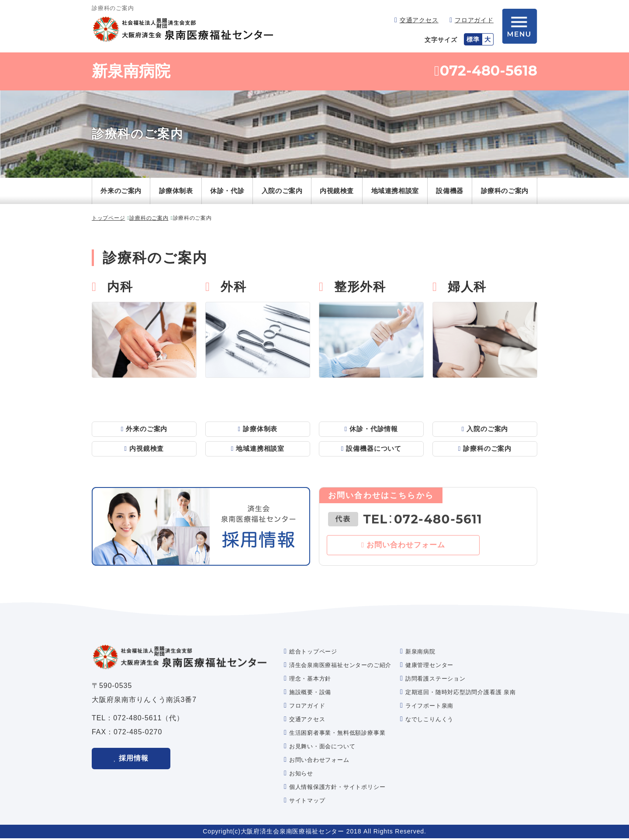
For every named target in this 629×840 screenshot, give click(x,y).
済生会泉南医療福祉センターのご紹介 (340, 667)
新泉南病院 (131, 71)
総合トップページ (313, 653)
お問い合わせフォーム (407, 548)
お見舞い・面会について (322, 748)
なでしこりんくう (429, 721)
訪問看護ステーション (435, 680)
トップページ (108, 218)
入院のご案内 (282, 191)
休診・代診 (227, 191)
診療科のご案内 (505, 191)
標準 (473, 39)
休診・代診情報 (374, 429)
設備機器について (374, 450)
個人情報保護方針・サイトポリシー (337, 789)
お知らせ (301, 775)
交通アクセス (419, 20)
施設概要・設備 (310, 694)
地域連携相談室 (395, 191)
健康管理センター (429, 667)
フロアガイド (474, 20)
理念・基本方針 (310, 680)
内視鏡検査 (337, 191)
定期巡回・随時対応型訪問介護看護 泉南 (460, 694)
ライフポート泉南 (429, 707)
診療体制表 (176, 191)
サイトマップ (307, 802)
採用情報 (134, 759)
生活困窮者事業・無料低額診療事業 (337, 735)
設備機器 (449, 191)
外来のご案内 (121, 191)
